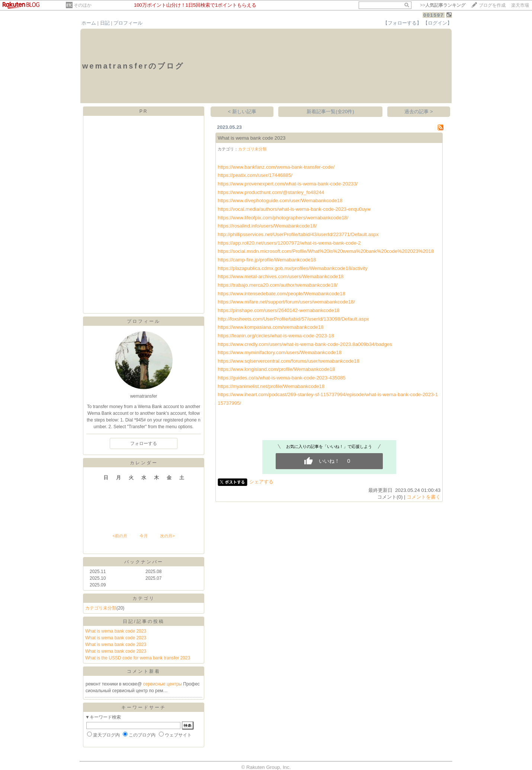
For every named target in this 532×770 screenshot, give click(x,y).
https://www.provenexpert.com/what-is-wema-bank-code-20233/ (288, 184)
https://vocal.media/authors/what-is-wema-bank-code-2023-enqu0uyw (294, 209)
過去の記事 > (419, 112)
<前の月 (120, 536)
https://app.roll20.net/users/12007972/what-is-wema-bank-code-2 (289, 243)
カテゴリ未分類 (101, 608)
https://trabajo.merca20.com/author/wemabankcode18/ (278, 285)
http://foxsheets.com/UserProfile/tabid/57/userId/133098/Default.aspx (293, 319)
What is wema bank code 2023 (116, 631)
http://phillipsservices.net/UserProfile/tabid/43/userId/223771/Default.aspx (298, 234)
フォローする (144, 443)
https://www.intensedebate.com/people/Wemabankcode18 (281, 294)
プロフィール (128, 23)
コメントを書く (424, 497)
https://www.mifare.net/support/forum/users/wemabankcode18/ (286, 302)
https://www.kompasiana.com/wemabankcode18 (270, 327)
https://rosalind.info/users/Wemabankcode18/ (267, 226)
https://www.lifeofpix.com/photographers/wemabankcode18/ (283, 218)
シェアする (261, 482)
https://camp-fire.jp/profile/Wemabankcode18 (267, 260)
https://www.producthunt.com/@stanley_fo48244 (271, 192)
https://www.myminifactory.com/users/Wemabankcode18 (280, 352)
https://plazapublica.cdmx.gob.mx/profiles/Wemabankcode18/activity (293, 268)
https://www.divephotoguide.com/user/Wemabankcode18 (280, 201)
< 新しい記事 (242, 112)
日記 (105, 23)
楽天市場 (520, 5)
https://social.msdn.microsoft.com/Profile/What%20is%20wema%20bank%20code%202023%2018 (326, 251)
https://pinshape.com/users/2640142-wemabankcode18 (279, 310)
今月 (144, 536)
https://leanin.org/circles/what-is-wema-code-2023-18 (276, 336)
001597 (434, 15)
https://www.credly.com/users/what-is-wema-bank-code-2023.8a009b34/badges (305, 344)
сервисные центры (163, 684)
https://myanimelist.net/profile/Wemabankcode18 (271, 386)
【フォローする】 (402, 23)
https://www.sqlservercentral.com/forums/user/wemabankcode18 (289, 361)
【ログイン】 (438, 23)
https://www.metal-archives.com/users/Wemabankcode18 (281, 276)
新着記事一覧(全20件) (330, 112)
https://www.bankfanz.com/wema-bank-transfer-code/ (276, 167)
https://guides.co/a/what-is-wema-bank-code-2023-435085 (282, 378)
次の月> (167, 536)
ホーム (89, 23)
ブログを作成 (492, 5)
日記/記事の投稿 (143, 621)
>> (443, 5)
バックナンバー (144, 562)
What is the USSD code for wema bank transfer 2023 (138, 658)
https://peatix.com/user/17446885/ (255, 175)
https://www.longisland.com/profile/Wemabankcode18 (276, 369)
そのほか (83, 5)
